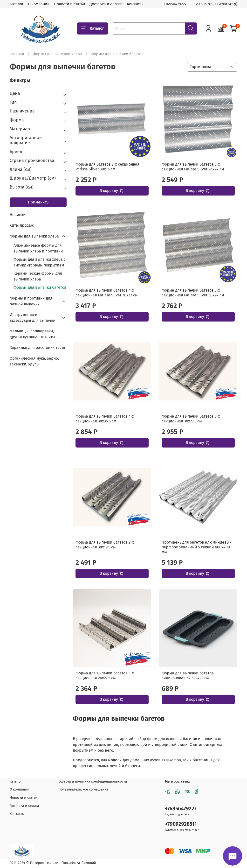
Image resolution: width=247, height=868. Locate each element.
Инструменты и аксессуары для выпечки (33, 318)
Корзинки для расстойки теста (37, 347)
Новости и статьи (70, 4)
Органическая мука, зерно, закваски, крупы (34, 361)
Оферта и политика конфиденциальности (93, 781)
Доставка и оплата (106, 4)
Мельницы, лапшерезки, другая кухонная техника (32, 334)
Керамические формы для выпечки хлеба (38, 276)
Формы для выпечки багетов (40, 287)
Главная (17, 54)
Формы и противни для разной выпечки (31, 301)
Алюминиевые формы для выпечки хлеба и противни (38, 248)
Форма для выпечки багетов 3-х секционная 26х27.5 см (105, 675)
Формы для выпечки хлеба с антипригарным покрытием (40, 262)
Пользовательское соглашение (83, 789)
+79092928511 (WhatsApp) (216, 4)
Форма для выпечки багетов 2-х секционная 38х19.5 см (105, 545)
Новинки (18, 215)
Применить (38, 202)
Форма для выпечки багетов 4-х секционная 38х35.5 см (105, 419)
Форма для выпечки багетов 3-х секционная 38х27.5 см (191, 419)
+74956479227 (175, 4)
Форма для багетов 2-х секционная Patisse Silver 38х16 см (107, 167)
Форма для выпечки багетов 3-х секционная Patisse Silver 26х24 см (193, 167)
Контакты (135, 4)
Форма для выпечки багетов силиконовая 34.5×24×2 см (188, 675)
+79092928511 (181, 824)
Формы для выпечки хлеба (57, 54)
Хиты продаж (22, 225)
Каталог (17, 4)
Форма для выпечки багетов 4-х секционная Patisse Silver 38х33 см (107, 293)
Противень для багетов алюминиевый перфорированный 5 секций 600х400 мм (197, 547)
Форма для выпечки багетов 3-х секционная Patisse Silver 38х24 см (193, 293)
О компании (39, 4)
